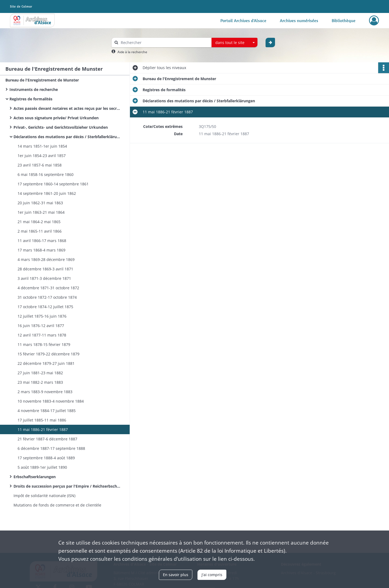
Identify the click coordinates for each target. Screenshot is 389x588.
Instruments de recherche (34, 89)
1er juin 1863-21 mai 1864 (41, 212)
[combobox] (234, 43)
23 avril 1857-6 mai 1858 (40, 165)
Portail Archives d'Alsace (243, 21)
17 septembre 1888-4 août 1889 (46, 458)
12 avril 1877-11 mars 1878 (42, 335)
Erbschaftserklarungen (35, 477)
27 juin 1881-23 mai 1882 (40, 373)
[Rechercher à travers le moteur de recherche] (164, 43)
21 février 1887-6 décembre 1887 (47, 439)
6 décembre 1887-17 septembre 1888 (51, 448)
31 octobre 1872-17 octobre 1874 (47, 297)
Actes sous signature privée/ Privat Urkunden (56, 118)
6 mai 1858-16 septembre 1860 (46, 174)
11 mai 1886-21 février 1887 (43, 429)
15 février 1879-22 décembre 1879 (48, 354)
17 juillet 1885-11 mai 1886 (42, 420)
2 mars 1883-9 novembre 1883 (45, 392)
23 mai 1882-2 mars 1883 (40, 382)
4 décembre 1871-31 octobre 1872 (48, 288)
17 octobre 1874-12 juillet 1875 (45, 307)
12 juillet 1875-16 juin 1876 (42, 316)
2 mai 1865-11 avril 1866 (40, 231)
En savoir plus (176, 575)
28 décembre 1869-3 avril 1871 (45, 269)
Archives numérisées (299, 21)
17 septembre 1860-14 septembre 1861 (53, 184)
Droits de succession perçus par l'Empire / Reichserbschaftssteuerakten (68, 486)
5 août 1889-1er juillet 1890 (42, 467)
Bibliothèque (344, 21)
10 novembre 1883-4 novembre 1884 (51, 401)
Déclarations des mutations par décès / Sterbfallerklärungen (68, 137)
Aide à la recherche (132, 52)
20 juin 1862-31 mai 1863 (40, 203)
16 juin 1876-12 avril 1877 (41, 326)
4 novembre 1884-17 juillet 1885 (47, 411)
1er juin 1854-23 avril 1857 (42, 156)
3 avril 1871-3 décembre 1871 (44, 278)
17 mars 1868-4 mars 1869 (41, 250)
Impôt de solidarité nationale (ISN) (44, 496)
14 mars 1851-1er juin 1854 (42, 146)
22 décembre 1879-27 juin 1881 (46, 363)
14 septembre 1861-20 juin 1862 (47, 193)
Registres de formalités (31, 99)
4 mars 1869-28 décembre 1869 (46, 259)
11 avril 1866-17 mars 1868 (42, 241)
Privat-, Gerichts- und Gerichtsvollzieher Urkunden (61, 127)
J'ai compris (212, 575)
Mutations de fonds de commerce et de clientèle (57, 505)
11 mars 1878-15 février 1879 (44, 344)
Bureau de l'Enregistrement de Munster (42, 80)
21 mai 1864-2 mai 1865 (39, 222)
